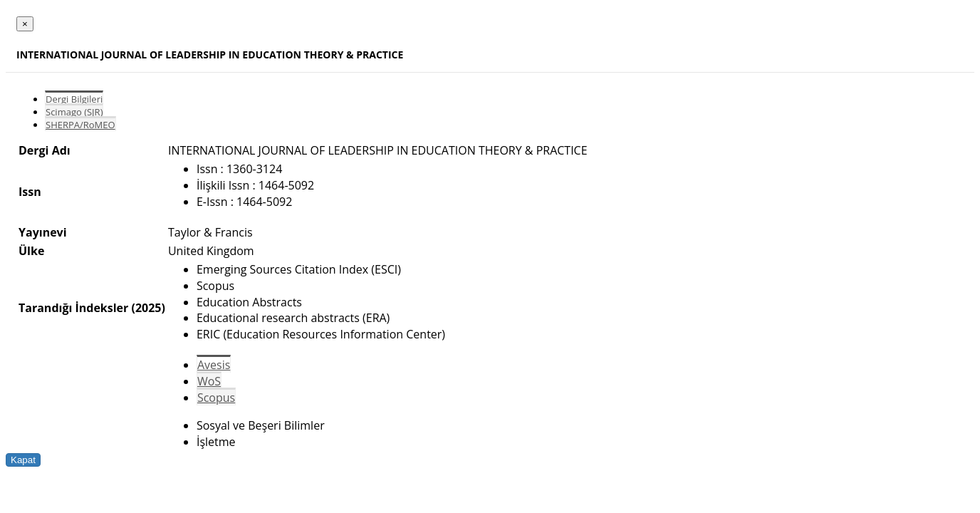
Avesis (214, 365)
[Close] (25, 24)
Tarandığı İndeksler (73, 308)
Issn (30, 192)
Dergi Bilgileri (74, 99)
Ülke (31, 251)
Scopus (216, 398)
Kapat (23, 460)
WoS (209, 381)
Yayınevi (43, 232)
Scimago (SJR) (74, 112)
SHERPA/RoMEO (80, 125)
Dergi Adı (45, 150)
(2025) (148, 308)
